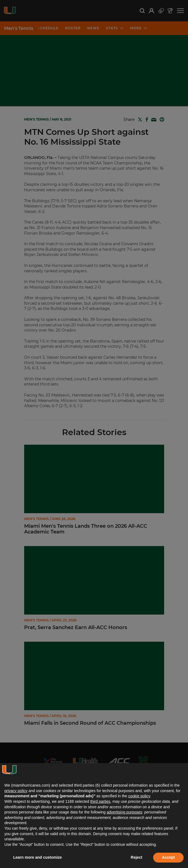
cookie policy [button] (139, 796)
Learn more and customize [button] (37, 857)
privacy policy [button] (16, 791)
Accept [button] (168, 857)
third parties (100, 801)
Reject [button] (136, 857)
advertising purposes (124, 812)
